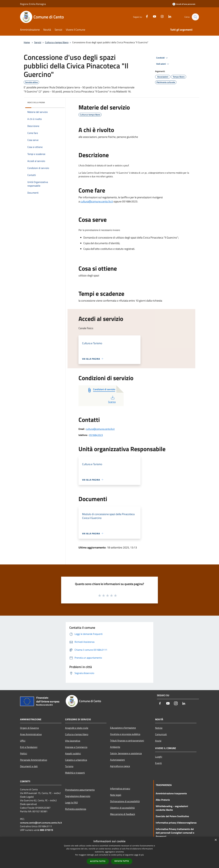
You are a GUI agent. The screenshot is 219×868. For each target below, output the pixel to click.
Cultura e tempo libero (57, 42)
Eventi (158, 763)
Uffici (23, 741)
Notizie (159, 728)
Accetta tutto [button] (98, 861)
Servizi (38, 42)
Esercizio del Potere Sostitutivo (172, 816)
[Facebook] (145, 16)
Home (27, 42)
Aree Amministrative (31, 734)
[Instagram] (161, 16)
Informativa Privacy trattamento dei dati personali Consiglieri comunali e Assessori (175, 833)
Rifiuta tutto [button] (122, 861)
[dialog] (109, 852)
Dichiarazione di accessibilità (125, 801)
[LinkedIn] (168, 16)
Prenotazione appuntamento (80, 790)
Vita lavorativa (73, 741)
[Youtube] (153, 16)
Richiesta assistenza (76, 809)
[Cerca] (195, 17)
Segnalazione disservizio (78, 796)
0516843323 (96, 435)
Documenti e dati (29, 766)
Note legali (116, 795)
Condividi (162, 58)
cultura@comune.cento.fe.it (97, 201)
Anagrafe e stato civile (77, 728)
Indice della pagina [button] (36, 102)
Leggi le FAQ (71, 803)
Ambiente (115, 747)
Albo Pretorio (163, 800)
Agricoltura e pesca (120, 766)
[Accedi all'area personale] (184, 4)
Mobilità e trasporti (75, 773)
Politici (24, 753)
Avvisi (158, 741)
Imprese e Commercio (76, 747)
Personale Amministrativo (34, 760)
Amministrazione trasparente (171, 793)
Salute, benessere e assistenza (126, 753)
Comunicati (161, 734)
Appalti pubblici (73, 753)
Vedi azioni (163, 64)
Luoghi (159, 757)
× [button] (216, 840)
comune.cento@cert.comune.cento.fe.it (41, 823)
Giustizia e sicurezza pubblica (125, 734)
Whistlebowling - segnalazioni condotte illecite (172, 808)
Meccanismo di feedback (123, 814)
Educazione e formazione (123, 728)
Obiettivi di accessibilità (122, 808)
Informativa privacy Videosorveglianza (176, 823)
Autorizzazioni (117, 760)
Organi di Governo (29, 728)
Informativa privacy (120, 788)
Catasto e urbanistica (76, 760)
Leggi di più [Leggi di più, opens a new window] (139, 855)
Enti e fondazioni (29, 747)
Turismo (69, 766)
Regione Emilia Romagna (33, 4)
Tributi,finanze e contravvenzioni (127, 741)
